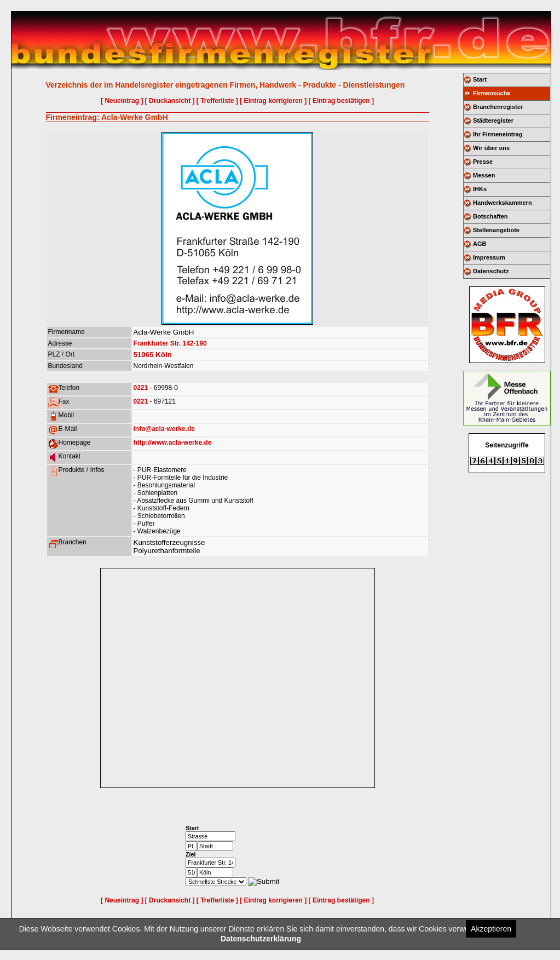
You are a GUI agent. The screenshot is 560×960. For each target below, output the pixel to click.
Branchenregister (498, 107)
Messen (484, 175)
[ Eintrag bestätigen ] (341, 101)
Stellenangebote (496, 230)
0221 (141, 388)
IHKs (480, 189)
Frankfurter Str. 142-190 (170, 343)
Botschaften (490, 216)
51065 (144, 355)
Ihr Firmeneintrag (498, 134)
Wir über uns (491, 148)
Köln (164, 355)
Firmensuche (492, 93)
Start (480, 79)
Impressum (489, 257)
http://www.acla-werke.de (173, 442)
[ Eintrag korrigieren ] (273, 101)
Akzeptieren (491, 929)
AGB (480, 244)
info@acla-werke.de (164, 429)
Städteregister (493, 120)
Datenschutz (491, 271)
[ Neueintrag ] (122, 101)
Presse (483, 162)
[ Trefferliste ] (217, 101)
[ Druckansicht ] (170, 101)
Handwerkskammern (503, 203)
